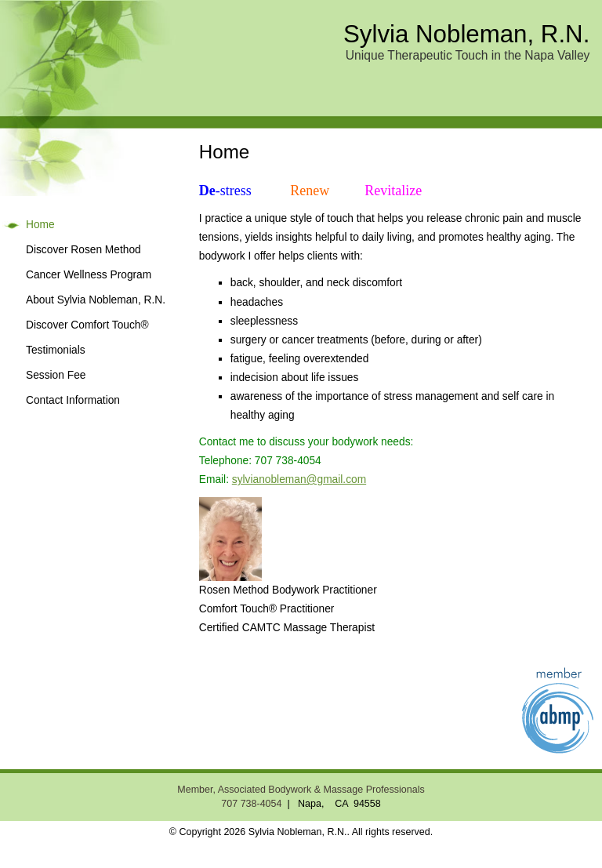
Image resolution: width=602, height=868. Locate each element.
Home (40, 225)
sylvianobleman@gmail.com (299, 479)
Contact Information (73, 400)
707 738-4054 (251, 804)
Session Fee (56, 375)
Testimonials (56, 350)
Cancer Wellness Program (89, 275)
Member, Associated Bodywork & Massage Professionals (301, 790)
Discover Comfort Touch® (87, 325)
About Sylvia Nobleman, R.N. (96, 300)
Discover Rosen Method (83, 250)
